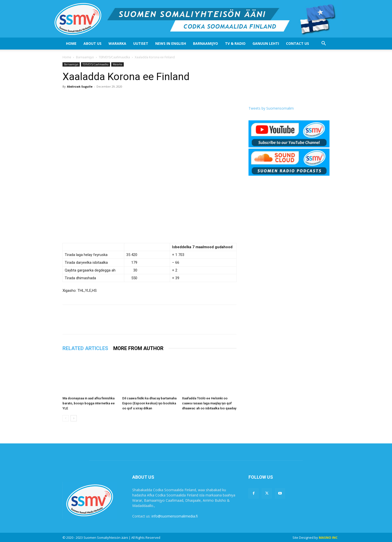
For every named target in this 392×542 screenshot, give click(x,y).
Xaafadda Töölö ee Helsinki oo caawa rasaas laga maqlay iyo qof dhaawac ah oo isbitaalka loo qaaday (209, 403)
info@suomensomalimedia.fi (175, 516)
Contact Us (297, 43)
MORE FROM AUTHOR (138, 348)
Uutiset (141, 43)
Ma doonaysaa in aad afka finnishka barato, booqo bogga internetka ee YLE (89, 403)
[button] (323, 44)
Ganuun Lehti (266, 43)
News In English (171, 43)
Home (71, 43)
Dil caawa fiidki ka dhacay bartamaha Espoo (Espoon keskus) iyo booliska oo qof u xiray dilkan (149, 403)
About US (92, 43)
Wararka (117, 43)
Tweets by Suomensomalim (271, 108)
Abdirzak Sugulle (80, 86)
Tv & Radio (235, 43)
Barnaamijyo (205, 43)
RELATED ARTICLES (85, 348)
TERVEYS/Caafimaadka (114, 57)
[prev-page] (66, 418)
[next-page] (74, 418)
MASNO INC (328, 537)
